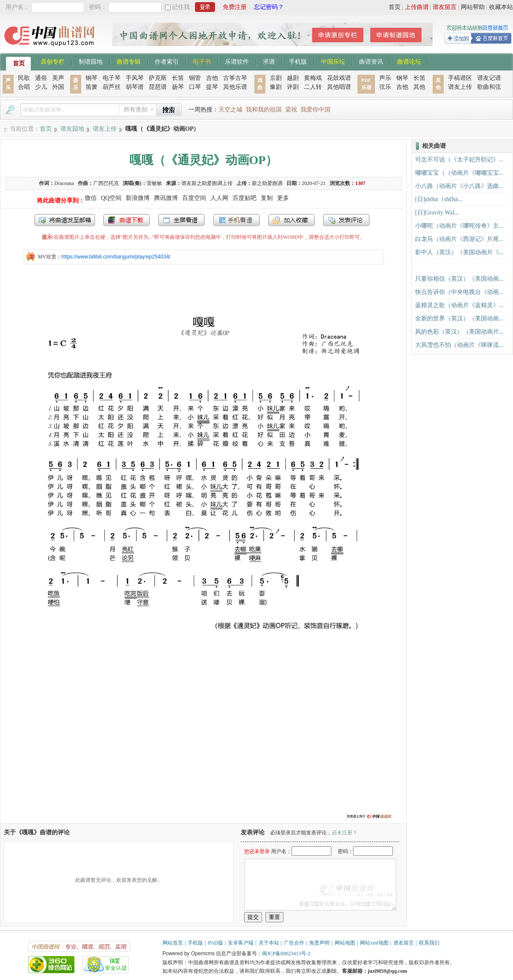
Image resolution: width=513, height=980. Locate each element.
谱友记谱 (489, 78)
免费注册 (235, 7)
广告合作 (294, 943)
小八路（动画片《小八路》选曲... (459, 186)
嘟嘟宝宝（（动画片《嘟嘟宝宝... (459, 173)
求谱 (269, 61)
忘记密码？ (269, 7)
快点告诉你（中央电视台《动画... (459, 292)
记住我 (181, 7)
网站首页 (173, 943)
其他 (419, 87)
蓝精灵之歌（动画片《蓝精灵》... (459, 305)
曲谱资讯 (371, 61)
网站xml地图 (374, 943)
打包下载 (127, 220)
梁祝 (291, 110)
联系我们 (429, 943)
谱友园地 (72, 129)
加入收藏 (292, 220)
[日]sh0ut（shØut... (439, 199)
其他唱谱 (339, 87)
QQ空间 (111, 198)
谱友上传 (460, 87)
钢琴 (91, 78)
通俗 (41, 78)
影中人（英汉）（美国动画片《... (459, 252)
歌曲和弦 (489, 87)
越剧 (293, 78)
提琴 (212, 87)
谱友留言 (445, 7)
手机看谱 (236, 220)
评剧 (293, 87)
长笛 (178, 78)
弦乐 (385, 87)
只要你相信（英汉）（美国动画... (459, 279)
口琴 (195, 87)
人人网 (219, 198)
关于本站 (269, 943)
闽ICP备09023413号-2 (286, 954)
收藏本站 (501, 7)
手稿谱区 (460, 78)
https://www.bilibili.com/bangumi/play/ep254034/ (116, 257)
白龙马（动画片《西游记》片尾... (459, 239)
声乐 (385, 78)
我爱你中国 (315, 110)
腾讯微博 (166, 198)
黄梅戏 (313, 78)
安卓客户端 (241, 943)
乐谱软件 (237, 61)
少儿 (41, 87)
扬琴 (178, 87)
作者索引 (167, 61)
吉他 (212, 78)
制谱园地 (91, 61)
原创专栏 (53, 61)
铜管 (195, 78)
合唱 (24, 87)
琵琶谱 (158, 87)
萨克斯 (158, 78)
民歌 (24, 78)
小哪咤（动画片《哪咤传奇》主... (459, 226)
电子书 (202, 61)
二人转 (313, 87)
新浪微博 (138, 198)
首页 (395, 7)
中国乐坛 (333, 61)
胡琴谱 (135, 87)
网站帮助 (473, 7)
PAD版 (216, 943)
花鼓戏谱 (339, 78)
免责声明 (319, 943)
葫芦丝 (112, 87)
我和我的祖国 (264, 110)
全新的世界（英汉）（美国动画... (459, 318)
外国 (58, 87)
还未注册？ (345, 833)
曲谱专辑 (129, 61)
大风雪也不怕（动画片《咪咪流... (459, 345)
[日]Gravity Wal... (437, 213)
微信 (91, 198)
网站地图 (345, 943)
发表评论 (346, 220)
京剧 (276, 78)
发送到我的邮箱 (65, 220)
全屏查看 (181, 220)
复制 (267, 198)
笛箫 (91, 87)
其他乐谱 (235, 87)
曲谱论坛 (409, 61)
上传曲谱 (417, 7)
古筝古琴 (235, 78)
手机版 (298, 61)
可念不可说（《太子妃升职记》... (459, 160)
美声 (58, 78)
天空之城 (230, 110)
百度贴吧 (245, 198)
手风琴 (135, 78)
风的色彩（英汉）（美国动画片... (459, 332)
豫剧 (276, 87)
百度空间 (194, 198)
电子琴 (112, 78)
